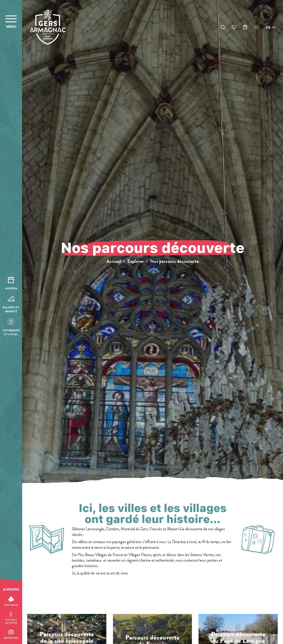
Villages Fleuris (139, 555)
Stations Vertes (202, 555)
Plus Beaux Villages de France (100, 555)
